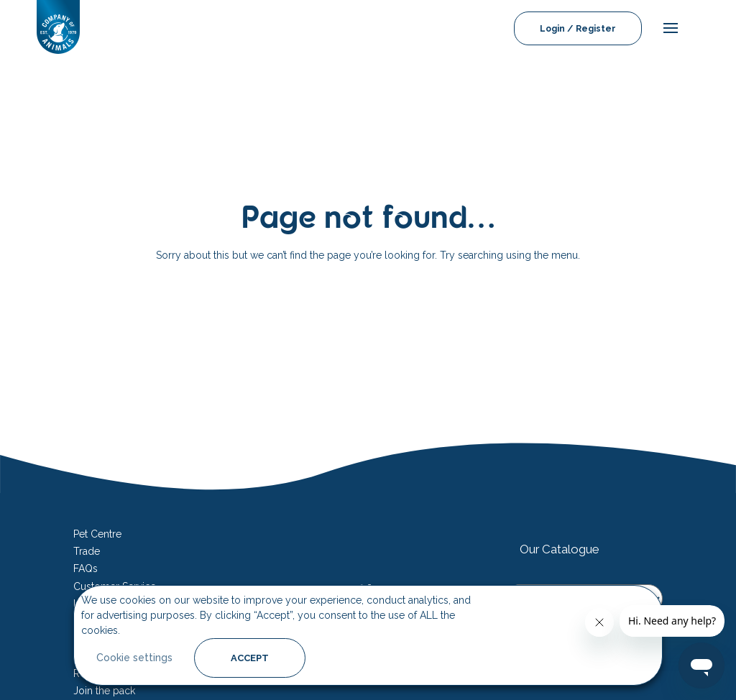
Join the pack (104, 691)
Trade (87, 551)
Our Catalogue (559, 549)
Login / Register (578, 28)
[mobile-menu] (667, 28)
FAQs (86, 568)
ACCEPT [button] (250, 658)
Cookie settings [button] (134, 658)
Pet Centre (97, 534)
